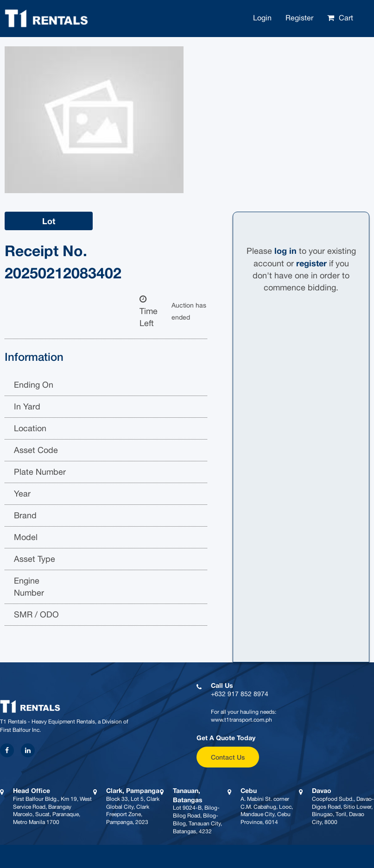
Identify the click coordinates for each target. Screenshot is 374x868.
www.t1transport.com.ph (241, 720)
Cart (346, 18)
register (311, 263)
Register (299, 18)
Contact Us (228, 757)
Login (262, 18)
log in (285, 251)
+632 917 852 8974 (240, 694)
